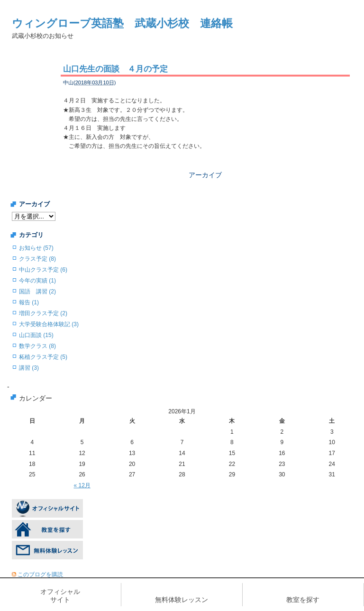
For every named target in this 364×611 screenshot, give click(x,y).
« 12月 (82, 485)
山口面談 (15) (36, 335)
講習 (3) (29, 368)
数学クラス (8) (37, 346)
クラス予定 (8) (37, 259)
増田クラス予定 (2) (43, 313)
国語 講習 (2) (37, 292)
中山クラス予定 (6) (43, 270)
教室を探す (303, 600)
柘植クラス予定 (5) (43, 357)
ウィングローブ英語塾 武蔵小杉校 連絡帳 (122, 23)
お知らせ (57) (36, 248)
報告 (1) (29, 302)
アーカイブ (205, 175)
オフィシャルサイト (60, 596)
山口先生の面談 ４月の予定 (115, 69)
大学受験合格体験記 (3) (49, 324)
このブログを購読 (40, 575)
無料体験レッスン (182, 600)
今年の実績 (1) (37, 281)
